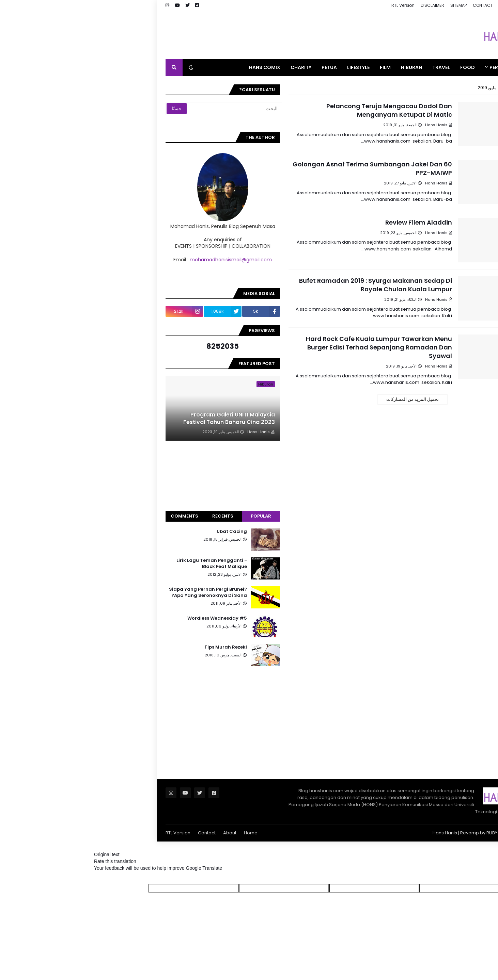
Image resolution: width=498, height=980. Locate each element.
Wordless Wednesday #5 (115, 618)
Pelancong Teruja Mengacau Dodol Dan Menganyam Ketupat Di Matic (287, 110)
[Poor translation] (465, 878)
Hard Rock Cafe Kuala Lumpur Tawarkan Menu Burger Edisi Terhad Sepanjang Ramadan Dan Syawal (277, 347)
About (128, 833)
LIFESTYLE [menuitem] (256, 67)
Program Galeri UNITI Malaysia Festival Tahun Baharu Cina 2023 (127, 419)
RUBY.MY (394, 833)
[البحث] (133, 109)
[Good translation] (487, 878)
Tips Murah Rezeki (124, 647)
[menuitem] (426, 67)
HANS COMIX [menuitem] (163, 67)
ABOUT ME (407, 5)
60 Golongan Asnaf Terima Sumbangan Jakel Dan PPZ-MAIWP (270, 168)
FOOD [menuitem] (366, 67)
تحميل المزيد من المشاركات (311, 399)
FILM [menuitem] (283, 67)
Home (149, 833)
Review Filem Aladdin (317, 222)
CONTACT (381, 5)
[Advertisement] (188, 35)
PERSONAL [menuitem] (400, 67)
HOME (429, 5)
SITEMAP (357, 5)
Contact (105, 833)
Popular (159, 516)
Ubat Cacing (130, 532)
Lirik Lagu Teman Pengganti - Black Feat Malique (110, 563)
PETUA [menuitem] (227, 67)
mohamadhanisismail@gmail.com (129, 260)
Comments (83, 516)
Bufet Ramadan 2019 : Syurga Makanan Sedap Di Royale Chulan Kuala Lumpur (274, 285)
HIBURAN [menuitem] (310, 67)
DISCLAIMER (331, 5)
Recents (121, 516)
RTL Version (301, 5)
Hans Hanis (343, 833)
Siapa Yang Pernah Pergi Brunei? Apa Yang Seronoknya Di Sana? (106, 592)
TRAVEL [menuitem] (339, 67)
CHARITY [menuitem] (199, 67)
